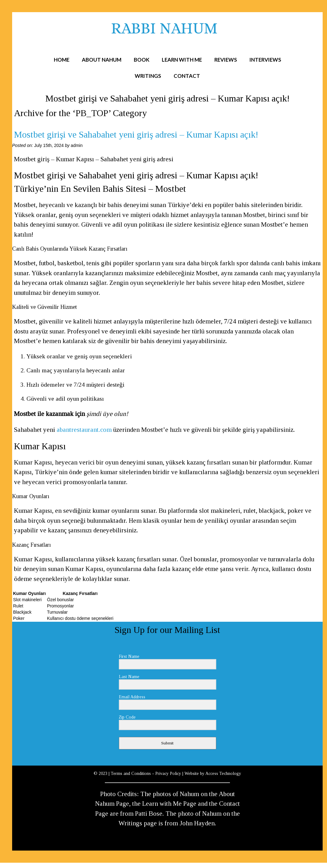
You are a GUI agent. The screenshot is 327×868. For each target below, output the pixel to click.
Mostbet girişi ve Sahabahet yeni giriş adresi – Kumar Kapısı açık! (136, 134)
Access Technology (223, 774)
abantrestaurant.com (84, 430)
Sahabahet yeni (35, 430)
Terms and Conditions (131, 774)
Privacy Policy (168, 774)
